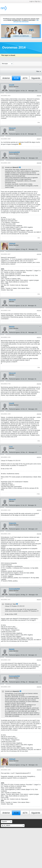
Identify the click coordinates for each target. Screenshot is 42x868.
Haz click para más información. (26, 21)
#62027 (39, 139)
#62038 (39, 660)
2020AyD (12, 243)
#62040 (39, 770)
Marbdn (12, 327)
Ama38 (12, 85)
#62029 (39, 254)
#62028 (39, 163)
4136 (16, 78)
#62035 (39, 510)
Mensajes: (32, 91)
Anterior (6, 78)
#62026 (39, 96)
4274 (25, 78)
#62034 (39, 457)
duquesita (13, 523)
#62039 (39, 687)
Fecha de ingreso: (15, 91)
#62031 (39, 338)
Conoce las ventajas (21, 36)
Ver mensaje (20, 167)
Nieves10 (12, 128)
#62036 (39, 534)
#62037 (39, 600)
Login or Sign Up (35, 1)
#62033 (39, 414)
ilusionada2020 (14, 152)
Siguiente (36, 78)
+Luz (11, 447)
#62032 (39, 384)
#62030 (39, 311)
